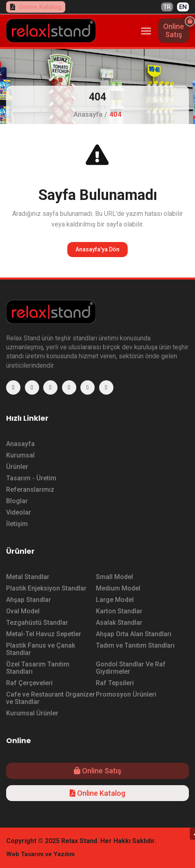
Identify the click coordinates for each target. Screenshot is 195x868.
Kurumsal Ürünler (32, 713)
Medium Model (118, 588)
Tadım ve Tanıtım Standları (135, 645)
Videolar (19, 512)
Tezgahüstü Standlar (37, 623)
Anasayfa (88, 114)
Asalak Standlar (119, 623)
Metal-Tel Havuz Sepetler (44, 634)
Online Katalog (36, 7)
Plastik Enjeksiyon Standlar (46, 588)
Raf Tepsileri (115, 683)
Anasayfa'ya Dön (97, 249)
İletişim (17, 524)
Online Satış (97, 771)
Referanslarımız (30, 489)
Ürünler (17, 467)
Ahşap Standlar (29, 600)
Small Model (114, 577)
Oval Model (23, 611)
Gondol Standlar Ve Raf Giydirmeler (131, 668)
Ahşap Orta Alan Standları (134, 634)
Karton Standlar (119, 611)
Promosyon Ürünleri (126, 694)
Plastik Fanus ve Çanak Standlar (41, 649)
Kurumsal (20, 455)
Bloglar (17, 501)
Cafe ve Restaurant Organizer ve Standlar (51, 698)
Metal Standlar (28, 577)
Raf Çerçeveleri (29, 683)
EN (183, 7)
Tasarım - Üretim (31, 478)
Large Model (115, 600)
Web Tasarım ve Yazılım (40, 854)
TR (167, 7)
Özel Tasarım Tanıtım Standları (38, 668)
